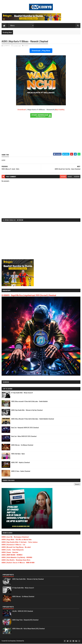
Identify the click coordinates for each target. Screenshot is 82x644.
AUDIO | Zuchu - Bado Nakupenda (13, 550)
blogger (63, 177)
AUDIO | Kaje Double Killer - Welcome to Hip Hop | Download (27, 410)
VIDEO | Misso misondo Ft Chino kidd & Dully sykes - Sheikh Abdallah (29, 402)
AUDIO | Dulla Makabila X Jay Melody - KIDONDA (17, 558)
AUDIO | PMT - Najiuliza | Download (20, 463)
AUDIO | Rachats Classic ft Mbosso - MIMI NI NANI (18, 563)
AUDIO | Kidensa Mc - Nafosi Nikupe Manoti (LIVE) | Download (28, 629)
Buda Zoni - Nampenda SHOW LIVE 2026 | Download (25, 428)
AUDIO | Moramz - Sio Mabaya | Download (22, 445)
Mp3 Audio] (60, 110)
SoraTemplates (12, 641)
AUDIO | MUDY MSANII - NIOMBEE (12, 555)
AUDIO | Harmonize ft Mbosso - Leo (13, 545)
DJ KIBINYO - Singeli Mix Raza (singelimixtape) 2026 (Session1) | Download (29, 296)
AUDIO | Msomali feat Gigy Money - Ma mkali (16, 547)
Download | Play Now (41, 51)
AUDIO (26, 46)
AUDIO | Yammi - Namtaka (10, 553)
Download (22, 110)
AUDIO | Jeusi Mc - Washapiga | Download (15, 537)
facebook (77, 177)
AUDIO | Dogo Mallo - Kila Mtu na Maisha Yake (17, 540)
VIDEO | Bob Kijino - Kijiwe (18, 454)
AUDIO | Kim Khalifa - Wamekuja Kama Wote (16, 560)
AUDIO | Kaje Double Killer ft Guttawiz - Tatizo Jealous (20, 542)
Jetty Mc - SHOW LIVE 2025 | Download (23, 611)
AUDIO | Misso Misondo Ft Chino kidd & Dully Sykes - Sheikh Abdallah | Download (33, 419)
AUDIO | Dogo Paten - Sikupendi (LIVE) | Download (25, 620)
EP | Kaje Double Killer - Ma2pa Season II (22, 393)
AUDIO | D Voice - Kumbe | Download (21, 471)
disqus (70, 177)
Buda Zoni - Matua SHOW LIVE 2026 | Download (24, 437)
